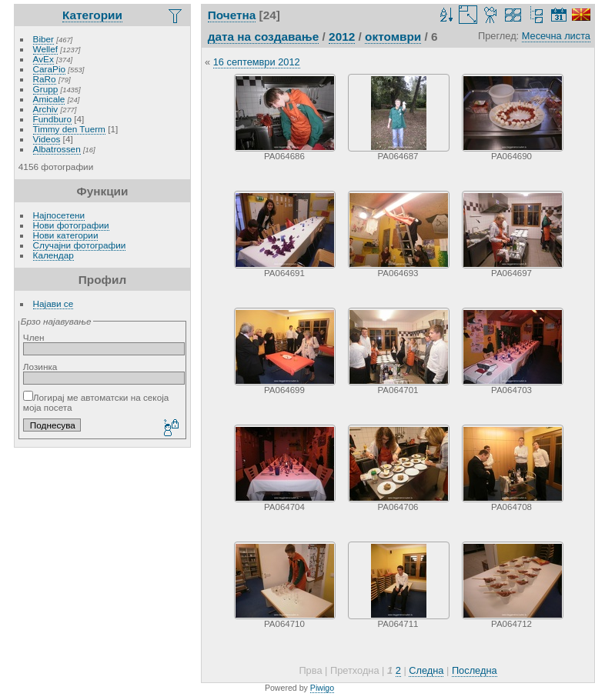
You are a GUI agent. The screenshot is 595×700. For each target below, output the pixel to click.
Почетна (232, 15)
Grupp (46, 89)
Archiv (46, 109)
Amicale (49, 99)
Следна (426, 670)
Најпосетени (59, 215)
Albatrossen (57, 149)
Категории (92, 15)
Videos (47, 139)
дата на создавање (264, 37)
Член (34, 337)
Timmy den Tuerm (69, 129)
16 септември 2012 (257, 62)
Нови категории (66, 235)
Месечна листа (556, 36)
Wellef (45, 49)
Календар (53, 255)
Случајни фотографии (80, 245)
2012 (342, 37)
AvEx (43, 59)
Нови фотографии (71, 225)
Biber (43, 39)
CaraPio (50, 69)
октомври (393, 37)
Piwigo (322, 688)
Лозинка (40, 367)
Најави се (53, 303)
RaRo (45, 79)
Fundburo (52, 119)
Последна (475, 670)
